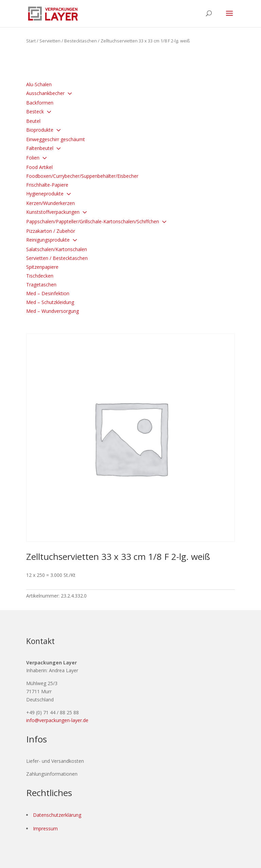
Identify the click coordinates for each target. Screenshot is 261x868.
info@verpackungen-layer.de (57, 720)
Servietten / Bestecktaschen (68, 41)
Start (31, 41)
